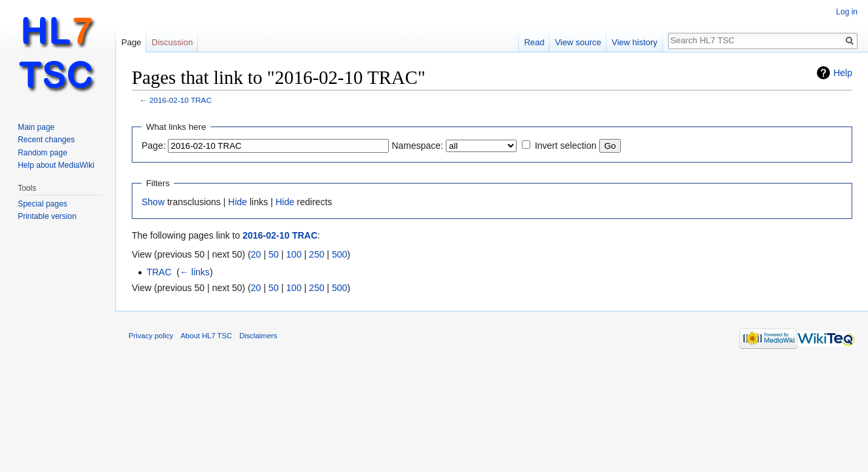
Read (534, 42)
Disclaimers (258, 336)
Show (153, 202)
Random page (42, 153)
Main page (36, 127)
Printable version (47, 216)
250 (316, 254)
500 (339, 254)
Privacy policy (151, 336)
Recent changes (46, 140)
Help (843, 73)
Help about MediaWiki (56, 165)
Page (131, 42)
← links (195, 272)
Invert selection (566, 146)
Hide (238, 202)
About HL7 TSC (207, 336)
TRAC (159, 272)
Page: (154, 146)
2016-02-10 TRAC (181, 100)
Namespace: (417, 146)
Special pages (42, 204)
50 (274, 254)
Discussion (172, 42)
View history (635, 42)
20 (256, 254)
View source (578, 42)
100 (294, 254)
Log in (847, 12)
